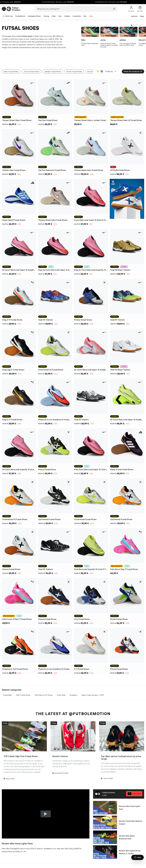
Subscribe (134, 782)
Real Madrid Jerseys (82, 862)
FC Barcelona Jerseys (83, 866)
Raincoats (126, 858)
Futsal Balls (7, 684)
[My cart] (140, 9)
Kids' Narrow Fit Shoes (44, 684)
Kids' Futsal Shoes (23, 684)
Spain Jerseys (104, 866)
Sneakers (74, 684)
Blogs (142, 16)
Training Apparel (105, 862)
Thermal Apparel (105, 858)
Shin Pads (126, 862)
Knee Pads (61, 684)
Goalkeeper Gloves (34, 16)
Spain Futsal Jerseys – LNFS (93, 684)
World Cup (8, 16)
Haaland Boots (8, 866)
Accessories (77, 16)
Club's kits (134, 16)
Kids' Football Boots (58, 858)
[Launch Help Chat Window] (138, 857)
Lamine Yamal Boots (34, 858)
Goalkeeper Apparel (130, 866)
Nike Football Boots (34, 866)
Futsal (54, 16)
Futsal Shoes (7, 862)
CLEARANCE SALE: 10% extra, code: (64, 2)
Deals (91, 16)
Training (46, 16)
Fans (60, 16)
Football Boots (20, 16)
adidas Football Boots (35, 862)
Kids (85, 16)
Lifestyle (67, 16)
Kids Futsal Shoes (57, 866)
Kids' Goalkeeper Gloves (60, 862)
